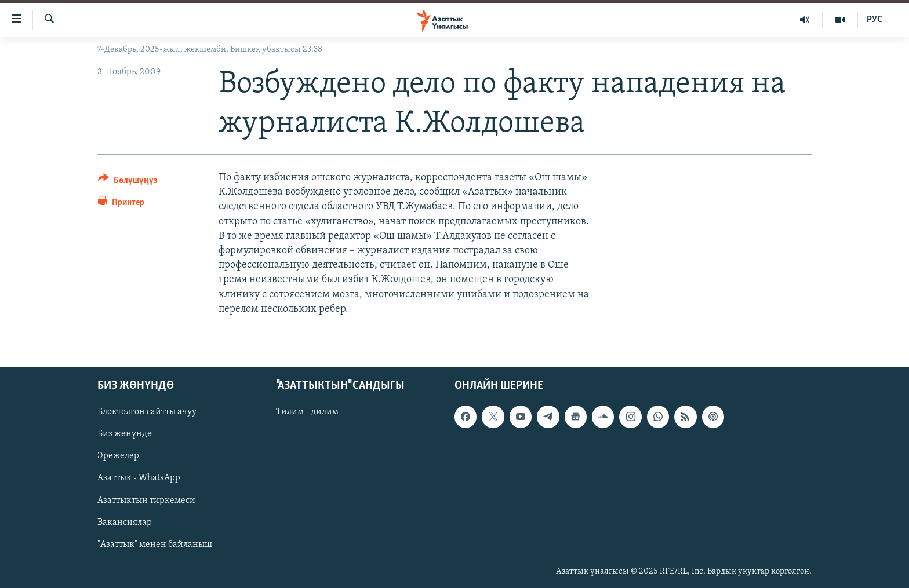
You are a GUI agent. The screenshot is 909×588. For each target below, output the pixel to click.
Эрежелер (118, 456)
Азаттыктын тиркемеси (146, 500)
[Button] (128, 182)
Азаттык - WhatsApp (139, 478)
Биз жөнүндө (125, 434)
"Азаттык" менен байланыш (155, 545)
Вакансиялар (125, 523)
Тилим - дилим (307, 412)
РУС (875, 20)
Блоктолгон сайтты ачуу (147, 412)
